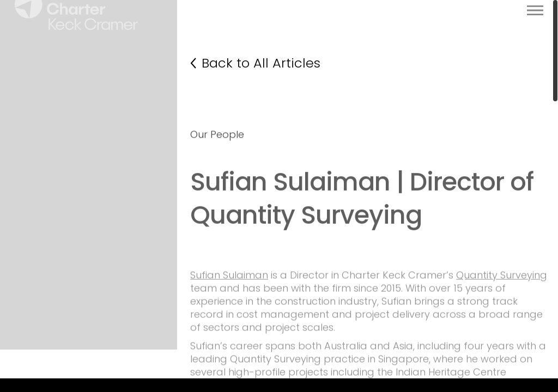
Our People (217, 168)
